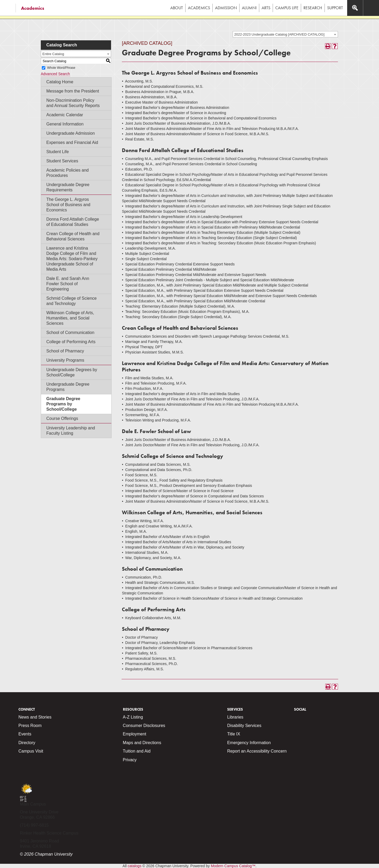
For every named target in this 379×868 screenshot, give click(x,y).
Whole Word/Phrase (61, 68)
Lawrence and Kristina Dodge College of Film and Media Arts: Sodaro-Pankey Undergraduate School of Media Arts (72, 259)
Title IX (234, 734)
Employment (135, 734)
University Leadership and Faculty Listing (71, 431)
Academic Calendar (65, 115)
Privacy (130, 760)
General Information (65, 124)
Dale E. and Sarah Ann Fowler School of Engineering (68, 284)
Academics (33, 8)
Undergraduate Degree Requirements (68, 187)
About (177, 8)
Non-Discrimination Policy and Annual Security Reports (73, 103)
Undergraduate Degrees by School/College (72, 372)
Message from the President (73, 91)
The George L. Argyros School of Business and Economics (68, 205)
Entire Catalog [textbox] (53, 54)
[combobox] (285, 34)
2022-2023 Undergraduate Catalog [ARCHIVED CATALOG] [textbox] (279, 34)
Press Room (30, 726)
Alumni (249, 8)
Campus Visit (31, 751)
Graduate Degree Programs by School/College (63, 404)
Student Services (62, 161)
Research (313, 8)
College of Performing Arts (71, 342)
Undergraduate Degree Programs (68, 387)
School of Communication (70, 333)
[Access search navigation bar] (355, 8)
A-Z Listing (133, 717)
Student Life (58, 152)
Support (335, 8)
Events (25, 734)
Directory (27, 743)
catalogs (134, 866)
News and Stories (35, 717)
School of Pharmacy (65, 351)
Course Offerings (62, 418)
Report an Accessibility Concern (257, 751)
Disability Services (244, 726)
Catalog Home (60, 82)
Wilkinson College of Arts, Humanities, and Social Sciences (70, 318)
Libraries (235, 717)
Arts (266, 8)
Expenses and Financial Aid (72, 142)
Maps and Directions (142, 743)
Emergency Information (249, 743)
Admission (226, 8)
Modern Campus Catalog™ (233, 866)
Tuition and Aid (137, 751)
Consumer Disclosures (144, 726)
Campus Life (287, 8)
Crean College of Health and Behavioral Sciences (73, 236)
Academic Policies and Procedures (68, 173)
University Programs (65, 360)
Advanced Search (55, 74)
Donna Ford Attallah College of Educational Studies (73, 222)
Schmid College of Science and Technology (71, 301)
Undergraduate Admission (71, 133)
